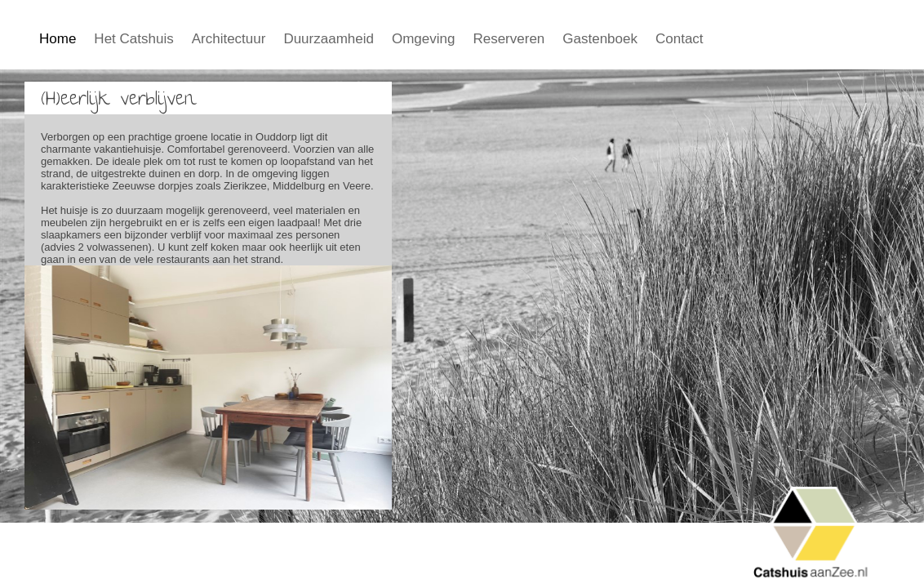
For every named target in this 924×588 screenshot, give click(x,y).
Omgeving (423, 39)
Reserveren (509, 39)
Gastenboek (600, 39)
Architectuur (229, 39)
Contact (680, 39)
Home (58, 39)
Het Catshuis (133, 39)
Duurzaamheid (329, 39)
